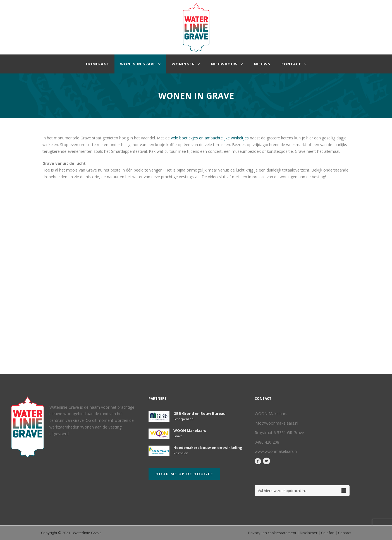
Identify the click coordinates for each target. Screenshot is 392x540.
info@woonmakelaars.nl (276, 423)
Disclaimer (309, 533)
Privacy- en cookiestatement (272, 533)
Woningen (183, 64)
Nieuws (262, 64)
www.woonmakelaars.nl (276, 451)
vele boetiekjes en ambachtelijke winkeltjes (210, 138)
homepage (97, 64)
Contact (291, 64)
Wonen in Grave (138, 64)
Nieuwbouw (224, 64)
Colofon (328, 533)
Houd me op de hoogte (184, 474)
